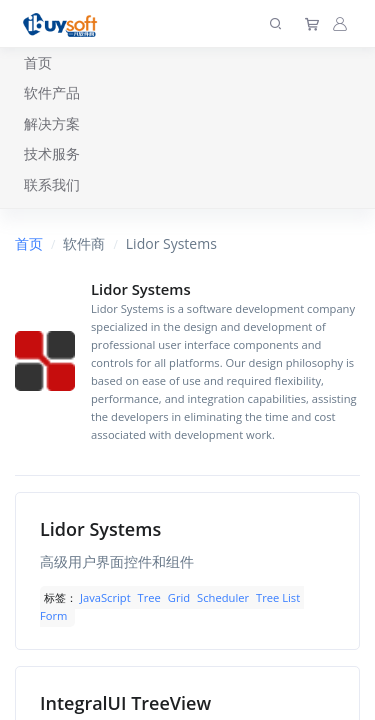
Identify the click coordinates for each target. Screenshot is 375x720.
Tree (149, 597)
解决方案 (52, 123)
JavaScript (105, 597)
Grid (179, 597)
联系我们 (52, 184)
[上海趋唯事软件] (64, 23)
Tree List (278, 597)
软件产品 (52, 92)
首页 (38, 62)
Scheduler (223, 597)
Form (53, 615)
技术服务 (52, 153)
